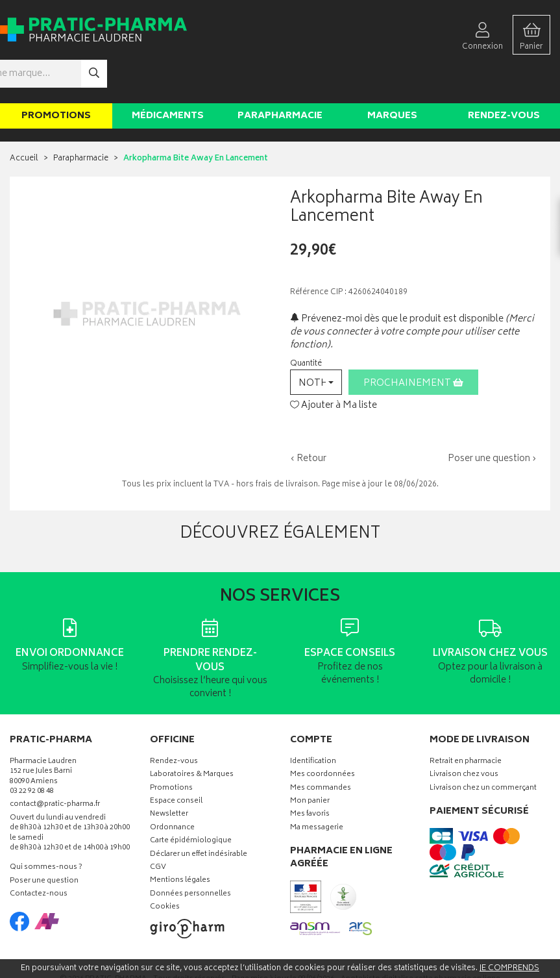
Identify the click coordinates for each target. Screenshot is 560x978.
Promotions (56, 77)
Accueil (24, 120)
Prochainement (413, 345)
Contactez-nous (39, 856)
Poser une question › (492, 420)
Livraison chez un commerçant (483, 750)
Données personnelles (190, 856)
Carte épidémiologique (191, 803)
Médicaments (168, 77)
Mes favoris (310, 776)
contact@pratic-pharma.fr (55, 768)
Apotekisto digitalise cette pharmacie (420, 940)
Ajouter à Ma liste (334, 367)
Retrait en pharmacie (466, 723)
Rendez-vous (504, 77)
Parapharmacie (280, 77)
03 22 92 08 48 (32, 753)
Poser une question (44, 843)
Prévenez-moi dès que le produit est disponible (397, 280)
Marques (392, 77)
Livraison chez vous (464, 737)
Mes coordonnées (323, 737)
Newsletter (169, 776)
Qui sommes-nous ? (46, 830)
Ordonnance (172, 789)
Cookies (165, 869)
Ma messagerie (317, 789)
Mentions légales (180, 843)
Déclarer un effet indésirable (199, 816)
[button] (316, 343)
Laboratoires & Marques (192, 737)
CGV (158, 829)
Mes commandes (321, 750)
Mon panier (310, 763)
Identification (313, 723)
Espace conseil (176, 763)
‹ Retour (308, 420)
